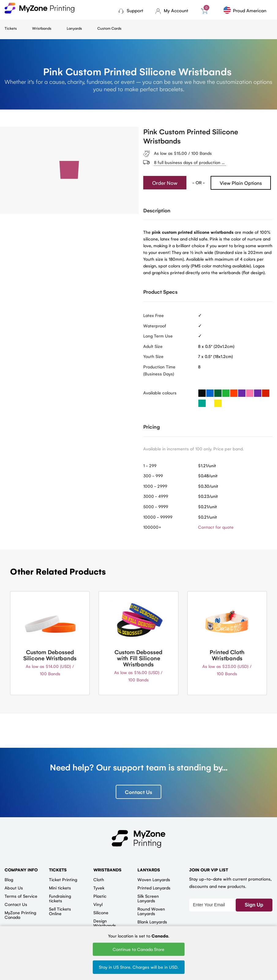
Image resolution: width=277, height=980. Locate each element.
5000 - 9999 (156, 506)
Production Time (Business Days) (159, 370)
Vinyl (98, 904)
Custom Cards (109, 28)
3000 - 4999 (156, 496)
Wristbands (42, 28)
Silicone (101, 912)
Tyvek (99, 888)
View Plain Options (241, 183)
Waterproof (155, 326)
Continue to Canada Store (138, 949)
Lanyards (74, 28)
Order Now (165, 183)
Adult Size (153, 346)
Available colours (160, 393)
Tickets (11, 28)
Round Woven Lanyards (151, 911)
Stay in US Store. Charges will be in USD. (139, 967)
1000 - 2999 (155, 486)
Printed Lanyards (154, 888)
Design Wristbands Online (105, 925)
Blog (9, 879)
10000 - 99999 (158, 517)
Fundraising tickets (60, 898)
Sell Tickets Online (60, 911)
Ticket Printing (63, 879)
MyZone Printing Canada (20, 915)
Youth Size (153, 356)
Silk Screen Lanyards (148, 898)
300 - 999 (153, 475)
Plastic (100, 896)
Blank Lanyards (152, 922)
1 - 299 (150, 465)
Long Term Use (158, 336)
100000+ (152, 527)
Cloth (99, 879)
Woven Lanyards (154, 879)
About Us (14, 888)
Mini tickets (60, 888)
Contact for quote (216, 527)
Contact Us (138, 792)
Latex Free (153, 315)
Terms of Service (21, 896)
